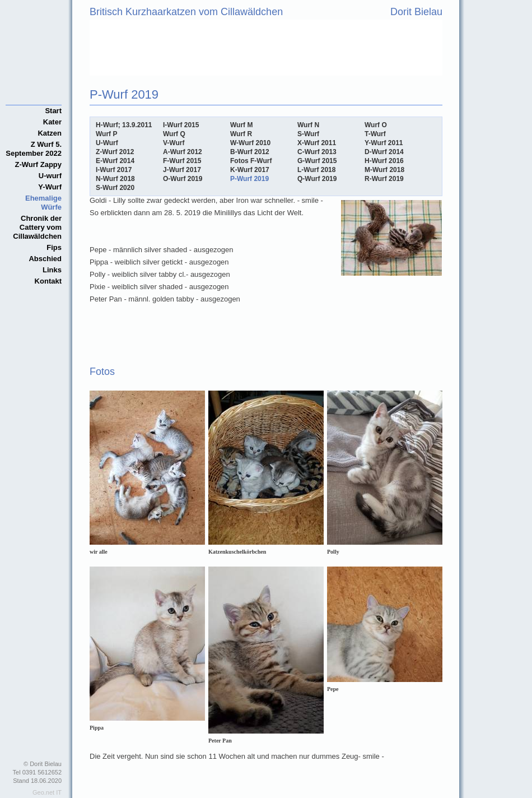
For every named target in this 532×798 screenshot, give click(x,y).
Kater (52, 122)
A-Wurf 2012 (183, 152)
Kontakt (48, 281)
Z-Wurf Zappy (38, 164)
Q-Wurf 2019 (317, 179)
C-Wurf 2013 (317, 152)
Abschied (45, 259)
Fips (54, 247)
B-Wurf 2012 (250, 152)
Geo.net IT (47, 792)
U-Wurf (107, 143)
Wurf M (241, 125)
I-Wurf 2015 (181, 125)
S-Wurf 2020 (115, 188)
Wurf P (106, 134)
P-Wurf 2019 (249, 179)
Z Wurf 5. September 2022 (34, 149)
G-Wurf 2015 (317, 161)
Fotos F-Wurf (251, 161)
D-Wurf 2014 (384, 152)
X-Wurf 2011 (317, 143)
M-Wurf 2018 (384, 170)
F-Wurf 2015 (182, 161)
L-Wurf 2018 (316, 170)
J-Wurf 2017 (182, 170)
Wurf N (308, 125)
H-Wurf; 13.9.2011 (124, 125)
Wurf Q (174, 134)
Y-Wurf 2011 (384, 143)
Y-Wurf (50, 187)
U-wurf (50, 176)
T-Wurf (375, 134)
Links (52, 270)
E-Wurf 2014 (115, 161)
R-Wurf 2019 (384, 179)
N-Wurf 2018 (115, 179)
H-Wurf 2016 (384, 161)
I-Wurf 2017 (114, 170)
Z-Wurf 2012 (115, 152)
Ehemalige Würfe (43, 203)
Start (53, 111)
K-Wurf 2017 (250, 170)
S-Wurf (308, 134)
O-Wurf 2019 (183, 179)
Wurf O (376, 125)
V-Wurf (174, 143)
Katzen (50, 133)
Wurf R (241, 134)
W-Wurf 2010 (250, 143)
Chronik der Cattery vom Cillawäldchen (37, 227)
